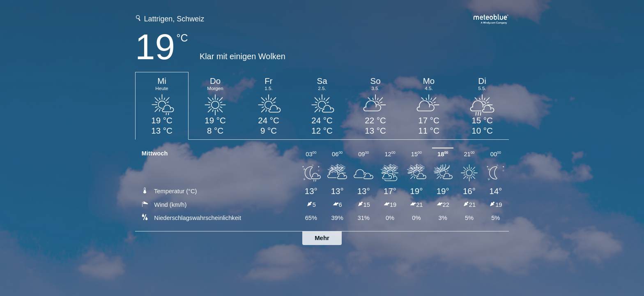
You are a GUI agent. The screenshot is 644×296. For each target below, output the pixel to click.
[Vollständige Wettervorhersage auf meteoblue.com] (491, 18)
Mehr (322, 238)
